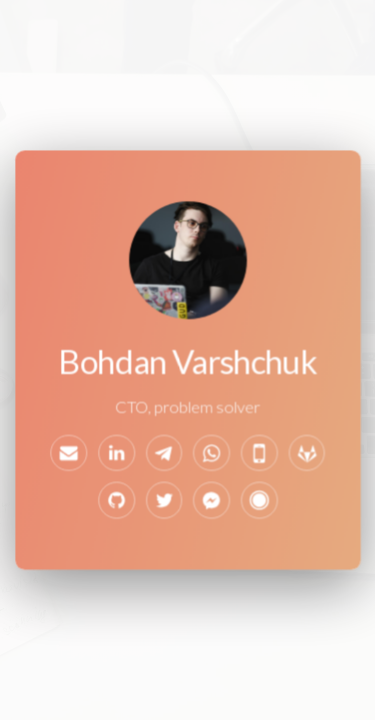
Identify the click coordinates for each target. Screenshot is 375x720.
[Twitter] (164, 500)
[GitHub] (116, 500)
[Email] (69, 452)
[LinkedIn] (116, 452)
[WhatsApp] (211, 452)
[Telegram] (164, 452)
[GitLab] (306, 452)
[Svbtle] (258, 500)
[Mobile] (258, 452)
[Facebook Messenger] (211, 500)
